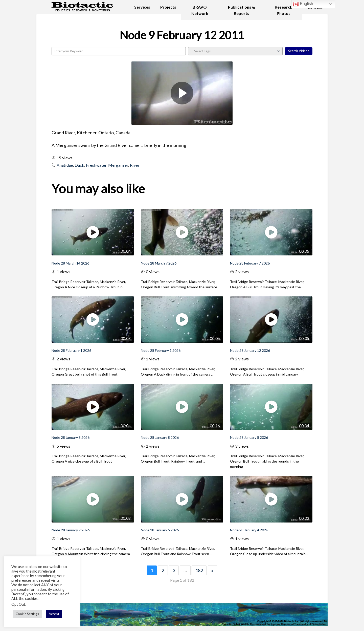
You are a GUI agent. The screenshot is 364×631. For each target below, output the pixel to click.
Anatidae (65, 165)
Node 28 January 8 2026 (71, 437)
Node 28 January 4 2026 (249, 530)
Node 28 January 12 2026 (250, 350)
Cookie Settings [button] (27, 614)
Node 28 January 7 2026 (71, 530)
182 (199, 570)
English (303, 4)
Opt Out (18, 604)
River (135, 165)
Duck (79, 165)
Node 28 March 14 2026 (70, 263)
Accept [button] (54, 614)
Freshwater (96, 165)
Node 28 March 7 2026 (159, 263)
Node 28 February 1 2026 (71, 350)
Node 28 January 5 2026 (160, 530)
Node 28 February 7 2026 (250, 263)
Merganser (118, 165)
